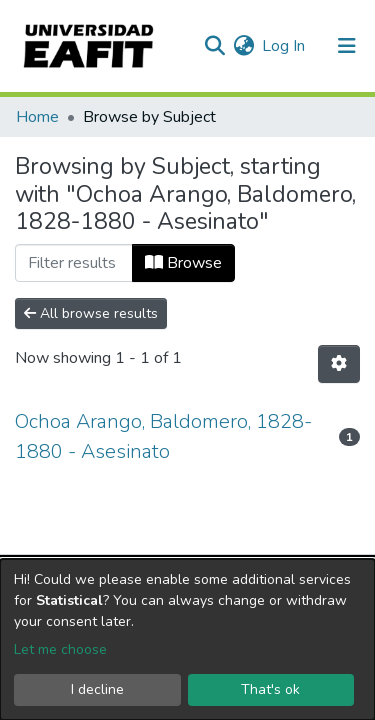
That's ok (270, 689)
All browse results (91, 313)
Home (37, 117)
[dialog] (187, 639)
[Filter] (74, 263)
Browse (183, 263)
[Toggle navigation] (347, 46)
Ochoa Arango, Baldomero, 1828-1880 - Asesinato (163, 436)
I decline (97, 689)
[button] (243, 46)
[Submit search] (214, 46)
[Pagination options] (339, 364)
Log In (284, 46)
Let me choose (60, 649)
